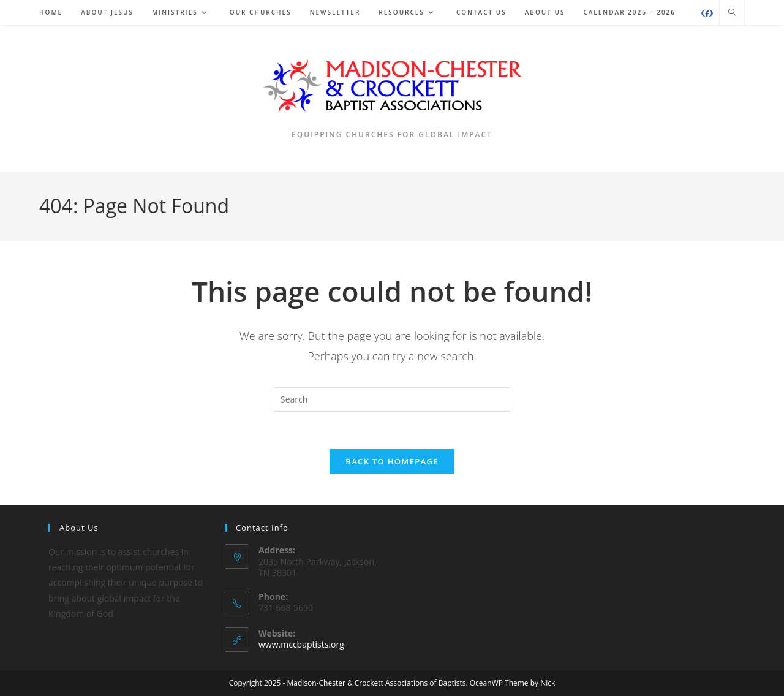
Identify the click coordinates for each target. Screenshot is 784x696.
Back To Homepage (392, 461)
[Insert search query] (392, 399)
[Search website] (732, 13)
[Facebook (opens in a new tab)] (707, 13)
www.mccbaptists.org (301, 644)
